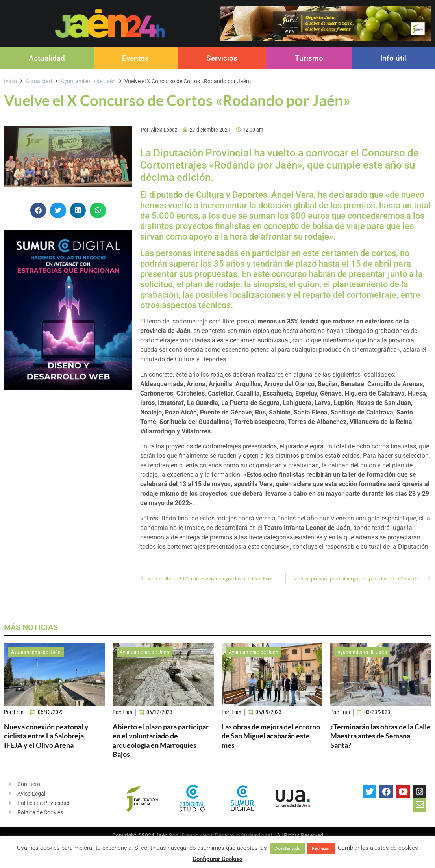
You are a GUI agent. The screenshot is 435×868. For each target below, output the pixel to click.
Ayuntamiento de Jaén (88, 81)
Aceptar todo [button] (288, 848)
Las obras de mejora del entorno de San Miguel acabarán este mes (271, 736)
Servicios (222, 58)
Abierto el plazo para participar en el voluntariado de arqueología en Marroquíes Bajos (161, 740)
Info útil (393, 58)
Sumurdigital (256, 835)
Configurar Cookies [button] (218, 859)
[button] (38, 211)
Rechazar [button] (321, 848)
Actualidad (47, 58)
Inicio (10, 81)
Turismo (309, 58)
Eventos (135, 58)
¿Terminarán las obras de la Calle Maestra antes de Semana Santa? (380, 736)
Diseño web (196, 835)
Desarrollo (227, 835)
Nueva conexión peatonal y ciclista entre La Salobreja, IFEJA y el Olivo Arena (46, 736)
